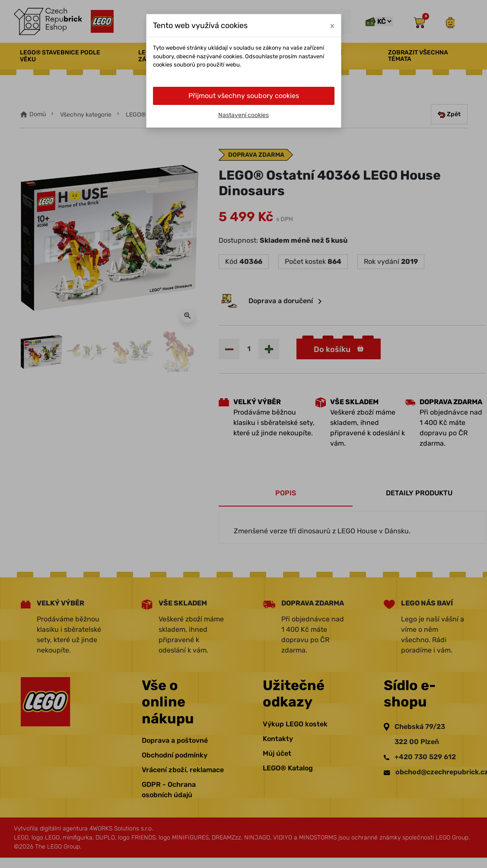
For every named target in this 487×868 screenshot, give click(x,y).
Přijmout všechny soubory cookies (244, 96)
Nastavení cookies (243, 115)
